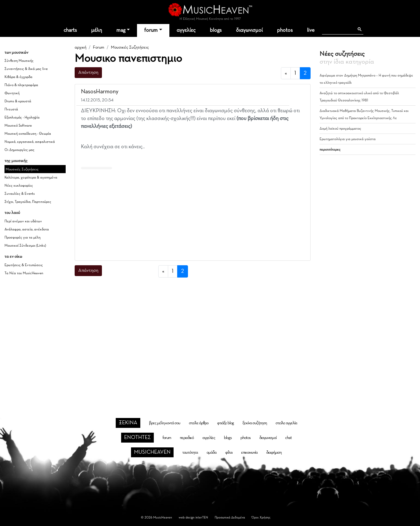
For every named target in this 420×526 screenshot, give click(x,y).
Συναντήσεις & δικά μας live (26, 69)
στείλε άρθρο (199, 423)
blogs (216, 30)
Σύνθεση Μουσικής (19, 61)
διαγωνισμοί (249, 30)
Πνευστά (11, 110)
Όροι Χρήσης (261, 517)
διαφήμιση (274, 452)
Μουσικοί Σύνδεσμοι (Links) (25, 246)
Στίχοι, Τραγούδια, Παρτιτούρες (28, 202)
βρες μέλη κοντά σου (165, 423)
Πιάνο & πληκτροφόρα (21, 85)
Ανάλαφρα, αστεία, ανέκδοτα (27, 230)
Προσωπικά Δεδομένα (230, 517)
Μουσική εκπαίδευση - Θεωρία (28, 134)
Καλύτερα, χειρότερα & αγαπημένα (31, 178)
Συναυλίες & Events (20, 194)
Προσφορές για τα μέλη (22, 238)
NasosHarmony (100, 92)
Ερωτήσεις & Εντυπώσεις (24, 265)
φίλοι (229, 452)
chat (288, 438)
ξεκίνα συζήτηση (255, 423)
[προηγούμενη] (286, 73)
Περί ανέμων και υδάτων (23, 221)
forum (151, 30)
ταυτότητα (190, 452)
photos (285, 30)
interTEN (202, 517)
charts (70, 30)
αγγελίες (186, 30)
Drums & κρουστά (18, 101)
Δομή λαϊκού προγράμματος (340, 129)
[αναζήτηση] (338, 29)
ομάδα (211, 452)
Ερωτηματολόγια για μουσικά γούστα (348, 139)
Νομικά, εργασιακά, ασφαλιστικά (30, 142)
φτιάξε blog (225, 423)
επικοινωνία (249, 452)
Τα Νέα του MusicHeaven (24, 273)
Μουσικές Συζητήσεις (22, 170)
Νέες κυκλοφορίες (19, 186)
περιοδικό (187, 438)
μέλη (97, 30)
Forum (99, 47)
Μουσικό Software (18, 126)
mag (121, 30)
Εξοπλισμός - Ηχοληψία (22, 118)
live (311, 30)
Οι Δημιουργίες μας (19, 150)
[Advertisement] (193, 214)
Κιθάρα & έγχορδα (18, 77)
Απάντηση (88, 73)
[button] (300, 92)
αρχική (80, 47)
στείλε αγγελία (286, 423)
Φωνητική (12, 93)
